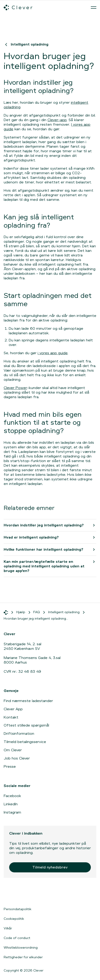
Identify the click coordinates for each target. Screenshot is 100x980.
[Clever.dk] (18, 8)
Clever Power (15, 388)
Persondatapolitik (18, 909)
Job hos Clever (17, 758)
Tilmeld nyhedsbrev (50, 867)
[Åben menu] (94, 8)
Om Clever (13, 750)
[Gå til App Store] (17, 894)
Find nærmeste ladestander (28, 701)
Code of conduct (17, 938)
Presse (10, 766)
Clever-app (57, 120)
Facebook (12, 796)
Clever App (13, 709)
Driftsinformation (19, 734)
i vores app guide (53, 353)
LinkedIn (11, 804)
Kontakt (11, 717)
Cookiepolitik (14, 919)
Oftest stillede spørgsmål (26, 725)
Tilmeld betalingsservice (25, 742)
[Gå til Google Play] (54, 894)
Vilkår (8, 928)
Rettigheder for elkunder (23, 957)
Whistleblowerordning (21, 947)
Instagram (12, 812)
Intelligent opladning (26, 44)
